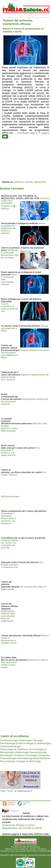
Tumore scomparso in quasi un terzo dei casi (10, 308)
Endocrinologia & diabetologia (33, 743)
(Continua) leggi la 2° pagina (33, 133)
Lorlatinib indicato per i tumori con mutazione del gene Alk (10, 544)
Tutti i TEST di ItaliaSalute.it (16, 791)
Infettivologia (22, 752)
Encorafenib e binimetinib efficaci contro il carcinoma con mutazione (9, 518)
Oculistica (19, 755)
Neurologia (6, 755)
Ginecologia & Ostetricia (14, 749)
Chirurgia (38, 740)
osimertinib (40, 182)
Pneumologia (8, 761)
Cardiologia (25, 740)
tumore (29, 182)
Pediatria (45, 758)
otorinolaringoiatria (28, 758)
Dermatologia (8, 743)
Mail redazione (26, 853)
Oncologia (31, 755)
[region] (26, 160)
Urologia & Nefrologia (28, 761)
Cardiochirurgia (9, 740)
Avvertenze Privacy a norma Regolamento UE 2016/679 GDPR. (22, 827)
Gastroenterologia (10, 746)
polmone (19, 182)
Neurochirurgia (38, 752)
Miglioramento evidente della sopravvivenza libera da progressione (8, 616)
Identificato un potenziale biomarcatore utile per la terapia (10, 254)
